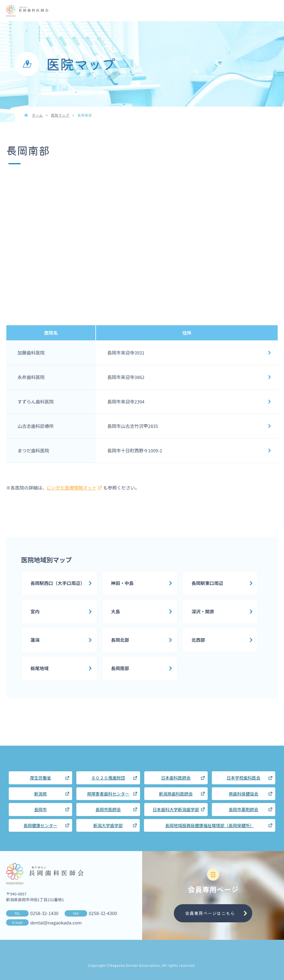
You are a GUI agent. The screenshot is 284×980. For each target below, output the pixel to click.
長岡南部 (120, 668)
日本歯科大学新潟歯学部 (176, 809)
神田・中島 (122, 583)
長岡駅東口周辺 (207, 583)
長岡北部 (120, 640)
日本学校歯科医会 (244, 778)
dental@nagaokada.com (56, 922)
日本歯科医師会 (176, 778)
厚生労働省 (40, 778)
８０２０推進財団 (108, 778)
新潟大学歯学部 (108, 825)
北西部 (198, 640)
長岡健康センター (40, 825)
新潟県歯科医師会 (176, 794)
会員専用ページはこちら (210, 913)
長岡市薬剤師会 (244, 809)
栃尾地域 (40, 668)
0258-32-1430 (44, 913)
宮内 (35, 611)
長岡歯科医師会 (27, 11)
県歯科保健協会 (244, 794)
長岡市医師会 (108, 809)
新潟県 (40, 794)
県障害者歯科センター (108, 794)
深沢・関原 (203, 611)
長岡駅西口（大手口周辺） (58, 583)
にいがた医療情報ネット (74, 488)
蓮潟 (35, 640)
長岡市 (40, 809)
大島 (116, 611)
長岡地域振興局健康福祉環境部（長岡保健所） (210, 825)
